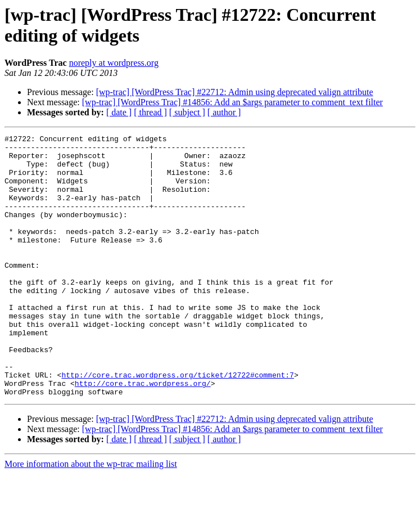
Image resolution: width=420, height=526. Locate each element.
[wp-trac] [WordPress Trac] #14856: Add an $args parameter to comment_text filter (232, 102)
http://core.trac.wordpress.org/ (143, 434)
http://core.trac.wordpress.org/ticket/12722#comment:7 (177, 424)
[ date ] (119, 112)
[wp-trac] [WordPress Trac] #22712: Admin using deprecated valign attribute (235, 92)
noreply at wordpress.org (114, 63)
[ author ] (224, 112)
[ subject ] (187, 112)
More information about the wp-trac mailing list (91, 516)
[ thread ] (150, 112)
